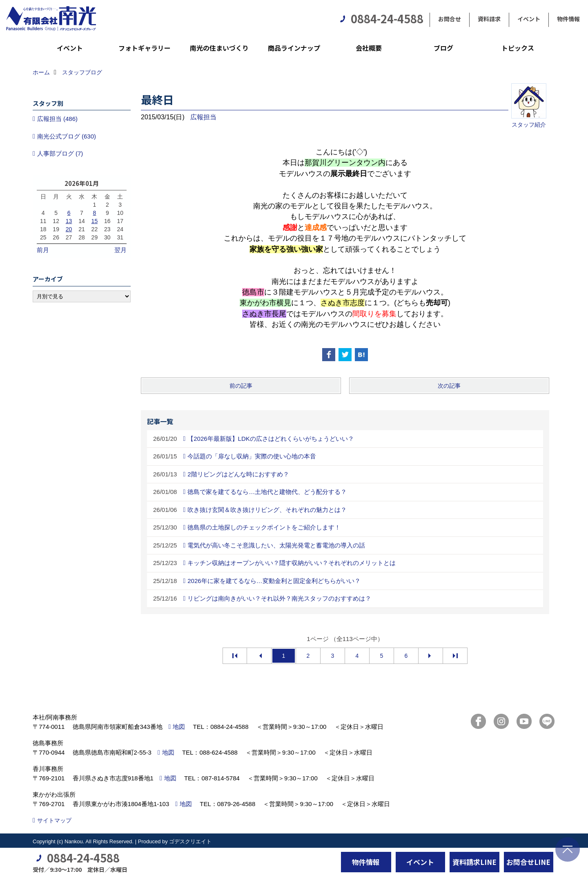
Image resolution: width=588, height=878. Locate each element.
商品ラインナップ (294, 48)
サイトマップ (54, 820)
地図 (179, 727)
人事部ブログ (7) (60, 153)
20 (69, 229)
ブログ (443, 48)
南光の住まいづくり (219, 48)
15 (95, 221)
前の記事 (241, 386)
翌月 (120, 250)
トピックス (518, 48)
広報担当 (203, 117)
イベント (529, 19)
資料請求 (489, 19)
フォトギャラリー (145, 48)
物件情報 (568, 19)
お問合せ (450, 19)
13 (69, 221)
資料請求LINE (474, 862)
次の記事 (449, 386)
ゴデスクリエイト (190, 841)
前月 (43, 250)
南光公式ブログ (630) (67, 136)
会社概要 (369, 48)
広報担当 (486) (57, 119)
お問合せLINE (528, 862)
